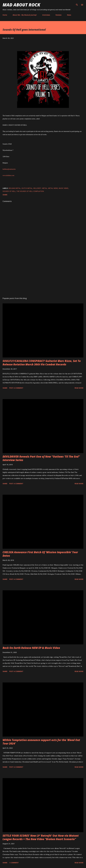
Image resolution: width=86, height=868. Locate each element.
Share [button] (5, 195)
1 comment (14, 863)
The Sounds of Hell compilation (30, 191)
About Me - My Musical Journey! (25, 15)
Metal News (53, 188)
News (69, 15)
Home (5, 15)
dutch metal (27, 188)
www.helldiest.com (8, 175)
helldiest (37, 188)
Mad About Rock (21, 5)
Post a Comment (16, 388)
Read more (79, 388)
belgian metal (15, 188)
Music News (63, 188)
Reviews (59, 15)
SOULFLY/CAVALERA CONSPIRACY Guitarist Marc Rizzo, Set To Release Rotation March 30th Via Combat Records (42, 363)
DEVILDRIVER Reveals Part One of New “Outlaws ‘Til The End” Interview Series (41, 458)
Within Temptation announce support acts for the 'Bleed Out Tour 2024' (41, 742)
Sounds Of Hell (9, 191)
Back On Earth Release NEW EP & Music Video (31, 648)
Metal (45, 188)
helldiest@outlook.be (9, 169)
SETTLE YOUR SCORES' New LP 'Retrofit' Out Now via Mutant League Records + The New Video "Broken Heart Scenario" (41, 837)
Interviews (46, 15)
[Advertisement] (43, 275)
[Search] (77, 4)
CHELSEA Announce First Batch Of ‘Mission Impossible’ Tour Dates (40, 554)
